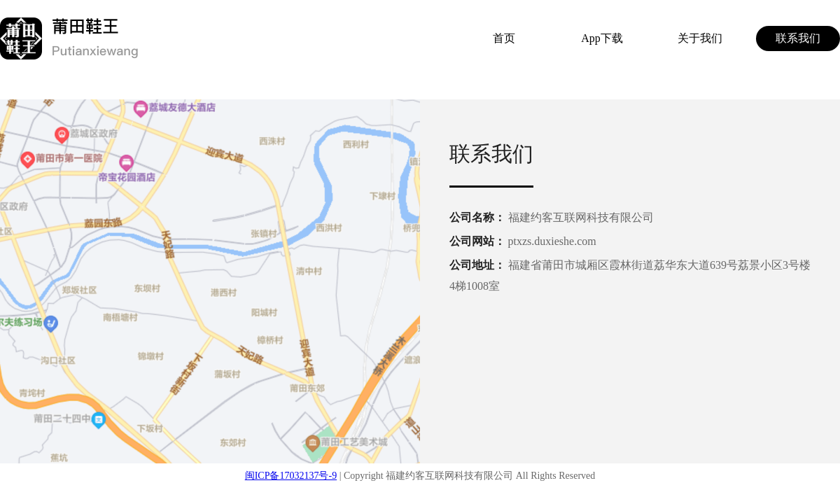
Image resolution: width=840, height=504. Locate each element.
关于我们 (700, 38)
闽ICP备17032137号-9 (291, 476)
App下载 (602, 38)
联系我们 (798, 38)
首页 (504, 38)
